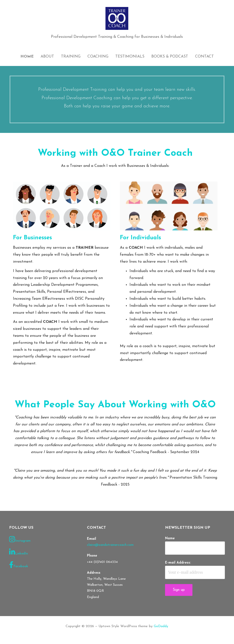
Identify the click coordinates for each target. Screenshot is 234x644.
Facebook (19, 565)
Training (71, 57)
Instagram (20, 539)
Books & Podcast (170, 57)
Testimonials (130, 57)
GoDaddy (161, 626)
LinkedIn (18, 552)
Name (170, 538)
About (47, 57)
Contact (204, 57)
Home (27, 57)
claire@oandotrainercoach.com (110, 545)
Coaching (98, 57)
